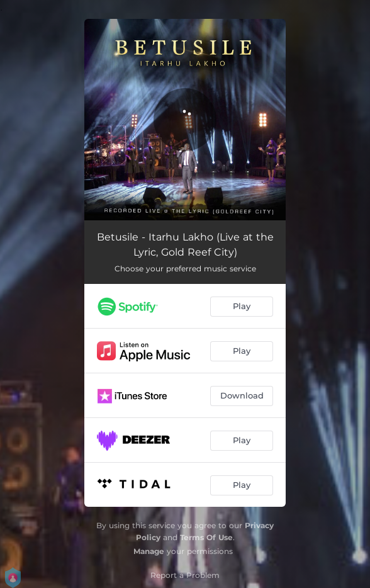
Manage (149, 551)
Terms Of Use (206, 537)
